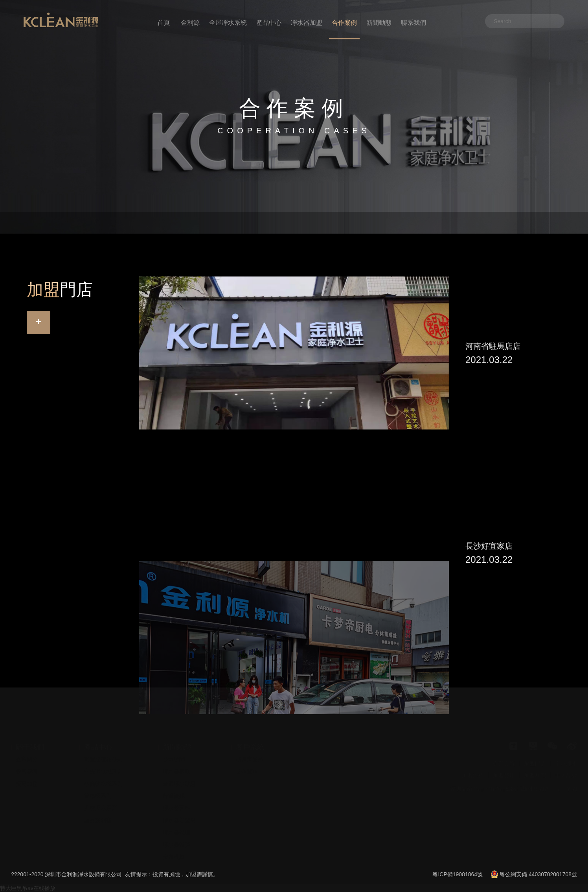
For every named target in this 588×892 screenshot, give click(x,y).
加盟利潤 (535, 769)
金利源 (190, 23)
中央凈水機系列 (103, 765)
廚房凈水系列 (101, 802)
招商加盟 (27, 778)
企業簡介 (27, 753)
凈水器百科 (176, 802)
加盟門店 (535, 757)
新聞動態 (379, 23)
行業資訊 (174, 790)
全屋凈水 (566, 757)
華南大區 (84, 223)
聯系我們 (413, 23)
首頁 (164, 23)
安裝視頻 (174, 851)
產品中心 (269, 23)
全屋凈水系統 (228, 23)
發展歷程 (27, 765)
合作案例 (344, 23)
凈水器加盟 (307, 23)
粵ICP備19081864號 (458, 874)
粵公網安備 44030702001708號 (538, 874)
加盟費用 (504, 769)
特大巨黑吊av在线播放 (28, 888)
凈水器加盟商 (179, 814)
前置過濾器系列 (103, 753)
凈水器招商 (176, 839)
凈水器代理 (176, 826)
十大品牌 (566, 769)
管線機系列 (98, 790)
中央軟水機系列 (103, 778)
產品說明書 (98, 814)
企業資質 (504, 757)
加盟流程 (473, 769)
